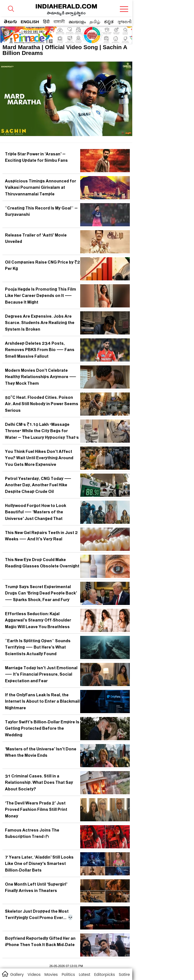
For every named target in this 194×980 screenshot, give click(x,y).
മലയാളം (77, 22)
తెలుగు (10, 23)
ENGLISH (30, 22)
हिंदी (46, 22)
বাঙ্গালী (59, 22)
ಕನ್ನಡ (109, 22)
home (5, 974)
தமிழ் (95, 22)
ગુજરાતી (124, 22)
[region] (44, 33)
